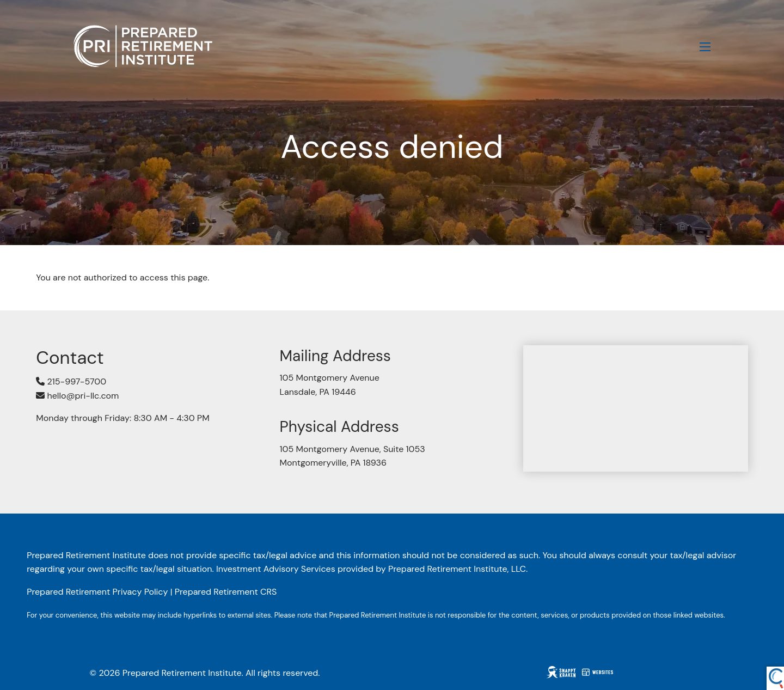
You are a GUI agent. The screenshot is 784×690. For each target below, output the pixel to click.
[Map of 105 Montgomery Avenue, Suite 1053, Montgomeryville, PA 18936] (636, 408)
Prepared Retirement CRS (226, 592)
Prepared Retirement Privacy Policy (97, 592)
